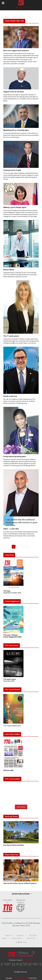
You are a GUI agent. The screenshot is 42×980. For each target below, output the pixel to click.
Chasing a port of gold (12, 170)
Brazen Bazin (9, 270)
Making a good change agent (15, 207)
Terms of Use (31, 938)
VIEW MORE (21, 807)
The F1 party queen (11, 336)
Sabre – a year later (11, 529)
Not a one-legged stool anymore (16, 51)
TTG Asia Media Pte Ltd (20, 978)
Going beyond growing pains (15, 456)
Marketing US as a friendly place (16, 130)
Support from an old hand (13, 92)
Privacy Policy (17, 938)
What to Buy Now (12, 855)
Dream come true (10, 396)
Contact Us (20, 935)
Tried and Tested (11, 816)
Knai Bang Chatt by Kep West (14, 845)
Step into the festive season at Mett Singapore (20, 883)
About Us (8, 935)
